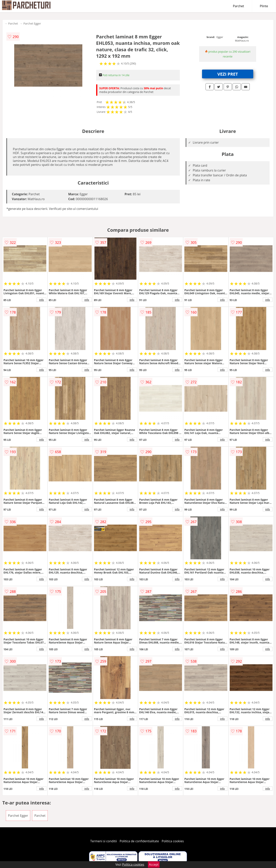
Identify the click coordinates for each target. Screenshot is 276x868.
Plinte (264, 6)
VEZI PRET (228, 74)
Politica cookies (173, 841)
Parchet (239, 6)
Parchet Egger (32, 23)
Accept (154, 864)
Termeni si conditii (104, 841)
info (41, 300)
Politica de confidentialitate (139, 841)
